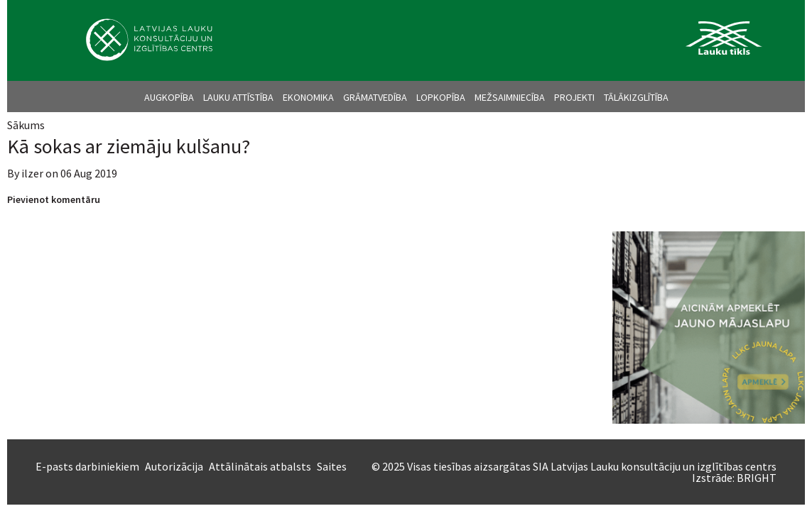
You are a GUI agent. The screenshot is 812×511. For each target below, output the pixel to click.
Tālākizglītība (636, 97)
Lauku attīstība (238, 97)
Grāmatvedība (375, 97)
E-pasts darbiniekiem (87, 466)
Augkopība (169, 97)
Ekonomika (308, 97)
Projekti (574, 97)
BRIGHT (757, 478)
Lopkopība (441, 97)
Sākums (26, 125)
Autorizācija (174, 466)
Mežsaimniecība (510, 97)
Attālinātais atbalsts (260, 466)
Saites (332, 466)
